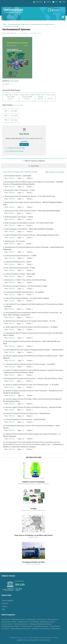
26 (23, 252)
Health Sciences (31, 620)
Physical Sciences (53, 620)
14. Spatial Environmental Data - (17, 262)
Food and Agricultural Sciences (11, 626)
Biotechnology (34, 622)
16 (23, 338)
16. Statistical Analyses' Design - (19, 274)
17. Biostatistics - (24, 280)
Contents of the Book (16, 151)
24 (23, 352)
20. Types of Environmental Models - (26, 298)
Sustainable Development (41, 626)
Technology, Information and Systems (40, 624)
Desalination (36, 629)
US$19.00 (12, 178)
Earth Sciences (6, 620)
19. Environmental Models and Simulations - (24, 292)
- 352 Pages (11, 111)
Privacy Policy (44, 640)
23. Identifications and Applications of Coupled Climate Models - (29, 321)
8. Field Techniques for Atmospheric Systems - (28, 223)
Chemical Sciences (26, 626)
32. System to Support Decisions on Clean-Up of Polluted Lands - (31, 385)
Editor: (20, 484)
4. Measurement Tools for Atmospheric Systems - (29, 196)
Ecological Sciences (23, 622)
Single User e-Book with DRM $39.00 (11, 97)
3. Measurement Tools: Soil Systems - (19, 190)
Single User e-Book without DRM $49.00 (27, 97)
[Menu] (63, 17)
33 (23, 295)
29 (23, 289)
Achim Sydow (14, 81)
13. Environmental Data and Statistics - (20, 256)
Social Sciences (42, 620)
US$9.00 (11, 213)
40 (23, 439)
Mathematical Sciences (18, 620)
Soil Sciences (5, 629)
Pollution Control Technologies (34, 482)
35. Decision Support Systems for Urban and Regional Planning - (32, 407)
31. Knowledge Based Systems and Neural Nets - (33, 379)
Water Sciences (45, 629)
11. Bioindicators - (14, 241)
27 (23, 207)
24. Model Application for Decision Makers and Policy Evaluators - (30, 327)
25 (23, 193)
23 (23, 301)
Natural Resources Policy (47, 622)
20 (23, 238)
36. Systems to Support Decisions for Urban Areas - (27, 413)
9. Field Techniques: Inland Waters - (28, 229)
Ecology (33, 509)
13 (22, 244)
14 (22, 213)
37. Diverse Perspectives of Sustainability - (24, 419)
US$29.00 (12, 258)
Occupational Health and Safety (34, 562)
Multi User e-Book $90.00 (40, 97)
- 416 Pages (11, 120)
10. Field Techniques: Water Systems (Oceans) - (31, 235)
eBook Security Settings (17, 148)
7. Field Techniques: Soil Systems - (18, 217)
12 (22, 381)
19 (23, 225)
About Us (5, 604)
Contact (5, 606)
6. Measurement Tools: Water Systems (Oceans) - (32, 211)
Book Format (26, 138)
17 (23, 367)
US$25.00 (12, 187)
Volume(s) (37, 138)
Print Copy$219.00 (50, 97)
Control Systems (55, 626)
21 (23, 449)
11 (22, 317)
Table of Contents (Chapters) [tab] (34, 161)
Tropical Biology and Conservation (20, 629)
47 (23, 258)
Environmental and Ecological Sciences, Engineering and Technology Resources (32, 24)
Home (4, 24)
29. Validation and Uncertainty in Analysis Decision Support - (29, 364)
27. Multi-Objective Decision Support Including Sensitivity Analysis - (33, 350)
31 (23, 178)
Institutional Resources (21, 624)
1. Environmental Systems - (17, 176)
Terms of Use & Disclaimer (27, 640)
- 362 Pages (11, 115)
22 (23, 199)
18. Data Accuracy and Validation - (25, 286)
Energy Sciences (56, 629)
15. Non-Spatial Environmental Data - (19, 268)
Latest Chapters (8, 601)
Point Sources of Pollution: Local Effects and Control (33, 535)
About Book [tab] (33, 166)
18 (23, 219)
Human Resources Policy (9, 622)
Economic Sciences (7, 624)
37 (23, 361)
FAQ (3, 609)
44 (23, 187)
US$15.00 (12, 193)
